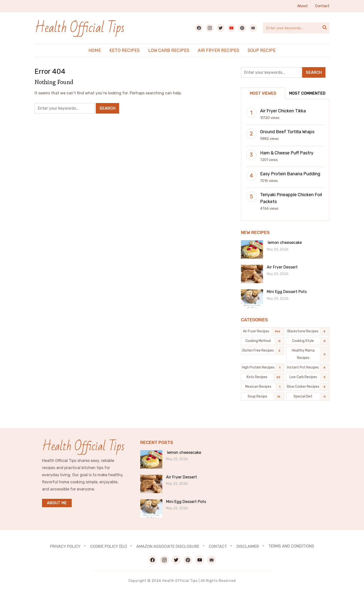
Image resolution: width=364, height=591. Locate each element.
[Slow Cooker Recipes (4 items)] (308, 387)
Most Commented (307, 93)
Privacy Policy (65, 546)
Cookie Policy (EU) (108, 546)
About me (57, 503)
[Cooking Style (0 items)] (308, 341)
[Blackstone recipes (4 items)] (308, 331)
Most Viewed (263, 93)
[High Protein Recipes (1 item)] (263, 368)
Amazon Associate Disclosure (168, 546)
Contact (322, 6)
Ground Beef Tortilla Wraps (287, 132)
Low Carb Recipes (169, 50)
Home (95, 50)
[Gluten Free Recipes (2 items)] (263, 351)
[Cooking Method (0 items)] (263, 341)
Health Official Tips (80, 28)
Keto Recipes (125, 50)
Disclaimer (248, 546)
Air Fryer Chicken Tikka (283, 111)
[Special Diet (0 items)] (308, 397)
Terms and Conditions (291, 546)
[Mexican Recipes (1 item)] (263, 387)
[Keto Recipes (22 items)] (263, 377)
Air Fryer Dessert (282, 267)
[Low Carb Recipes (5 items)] (308, 377)
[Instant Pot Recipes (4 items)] (308, 368)
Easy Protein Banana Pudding (290, 174)
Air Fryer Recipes (218, 50)
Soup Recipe (262, 50)
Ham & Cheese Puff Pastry (287, 153)
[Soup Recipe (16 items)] (263, 397)
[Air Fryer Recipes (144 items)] (263, 331)
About (302, 6)
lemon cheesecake (284, 243)
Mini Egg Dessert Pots (287, 292)
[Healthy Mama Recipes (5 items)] (308, 354)
